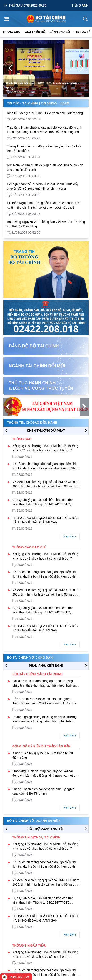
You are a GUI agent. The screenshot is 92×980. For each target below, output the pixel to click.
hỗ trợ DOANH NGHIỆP (46, 829)
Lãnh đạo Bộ (60, 32)
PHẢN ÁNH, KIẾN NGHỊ (46, 666)
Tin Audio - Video (55, 103)
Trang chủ (12, 32)
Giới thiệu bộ (35, 32)
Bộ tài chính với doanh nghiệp (33, 821)
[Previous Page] (11, 68)
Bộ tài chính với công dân (30, 658)
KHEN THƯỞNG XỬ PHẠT (46, 431)
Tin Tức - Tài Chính (22, 103)
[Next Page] (81, 68)
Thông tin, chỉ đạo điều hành (32, 422)
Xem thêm (70, 536)
